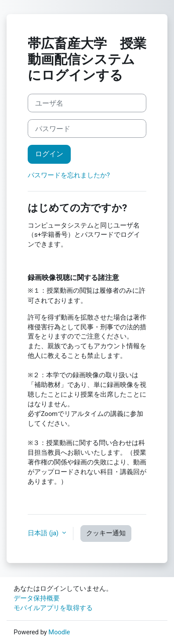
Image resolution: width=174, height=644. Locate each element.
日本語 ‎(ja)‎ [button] (44, 533)
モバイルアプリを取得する (53, 608)
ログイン (49, 154)
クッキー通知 (106, 533)
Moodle (59, 632)
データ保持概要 (37, 598)
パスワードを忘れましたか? (69, 175)
